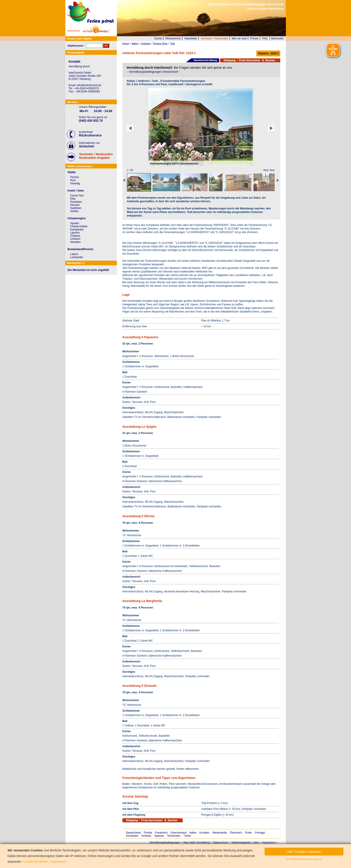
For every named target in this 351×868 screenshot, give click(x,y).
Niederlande (220, 833)
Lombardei (77, 257)
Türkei (187, 836)
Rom (73, 180)
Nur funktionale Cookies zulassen (304, 859)
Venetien (76, 242)
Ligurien (75, 233)
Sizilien (75, 211)
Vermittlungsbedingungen (165, 842)
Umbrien (75, 239)
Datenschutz (220, 842)
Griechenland (179, 833)
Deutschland (134, 833)
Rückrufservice (90, 135)
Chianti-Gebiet (79, 226)
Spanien (159, 836)
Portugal (260, 833)
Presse (254, 38)
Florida (148, 833)
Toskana (75, 236)
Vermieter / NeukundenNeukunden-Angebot (96, 156)
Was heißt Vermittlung (196, 842)
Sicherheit (87, 146)
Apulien (75, 223)
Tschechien (174, 836)
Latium (74, 254)
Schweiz (147, 836)
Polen (249, 833)
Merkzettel (277, 38)
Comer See (77, 196)
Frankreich (161, 833)
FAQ (265, 38)
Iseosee (75, 205)
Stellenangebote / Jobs (245, 842)
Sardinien (76, 208)
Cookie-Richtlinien (35, 862)
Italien (193, 833)
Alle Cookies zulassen (304, 852)
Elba (73, 199)
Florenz (75, 177)
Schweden (132, 836)
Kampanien (77, 230)
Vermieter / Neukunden (215, 38)
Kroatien (204, 833)
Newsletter (191, 38)
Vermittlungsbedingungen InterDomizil (154, 72)
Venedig (75, 183)
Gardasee (76, 202)
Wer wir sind (239, 38)
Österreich (236, 833)
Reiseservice (173, 38)
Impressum (269, 842)
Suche (158, 38)
